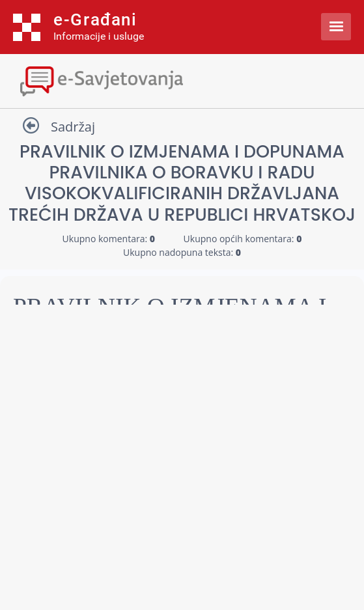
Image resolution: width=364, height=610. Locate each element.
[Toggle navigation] (182, 80)
